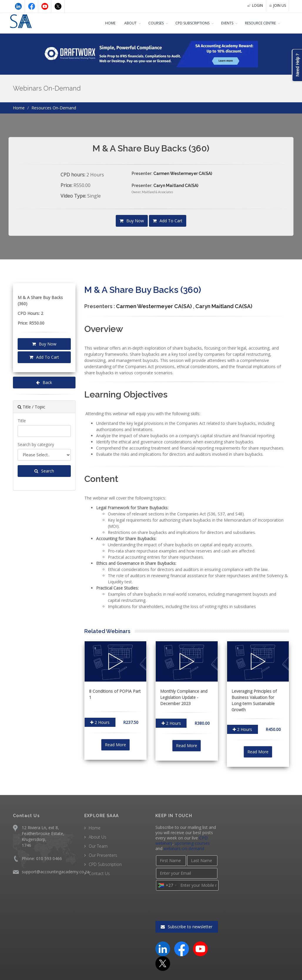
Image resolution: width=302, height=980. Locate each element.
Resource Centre (259, 23)
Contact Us (99, 867)
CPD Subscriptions (186, 23)
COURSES (146, 23)
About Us (97, 831)
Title (21, 420)
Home (100, 23)
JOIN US (277, 6)
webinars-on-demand (175, 842)
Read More (115, 739)
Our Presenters (103, 849)
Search (44, 471)
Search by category (35, 444)
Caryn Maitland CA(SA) (176, 186)
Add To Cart (167, 221)
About (120, 23)
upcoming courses (191, 837)
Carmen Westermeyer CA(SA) (182, 173)
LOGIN (254, 6)
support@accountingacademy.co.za (54, 866)
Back (44, 383)
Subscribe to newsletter (187, 921)
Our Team (98, 840)
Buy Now (133, 221)
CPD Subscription (105, 858)
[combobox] (167, 879)
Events (223, 23)
